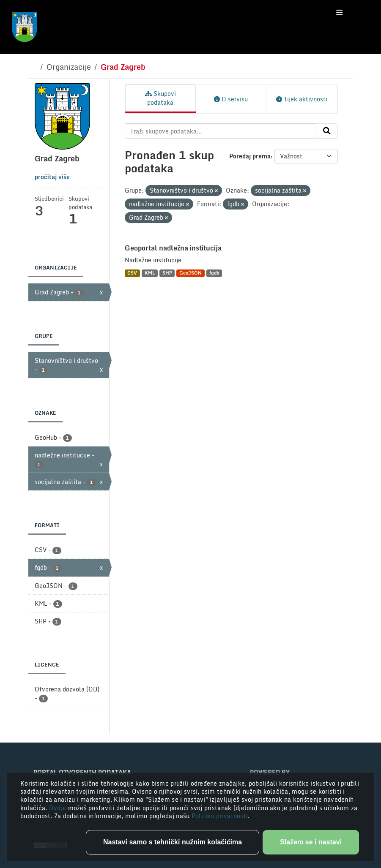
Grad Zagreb (123, 67)
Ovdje (59, 808)
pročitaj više (52, 177)
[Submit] (327, 131)
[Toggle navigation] (339, 13)
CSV (132, 273)
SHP (167, 273)
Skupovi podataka (160, 98)
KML (150, 273)
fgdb (214, 273)
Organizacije (69, 67)
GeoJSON (190, 273)
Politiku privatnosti (220, 816)
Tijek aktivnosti (302, 99)
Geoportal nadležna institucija (173, 248)
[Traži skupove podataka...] (221, 131)
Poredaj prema (250, 156)
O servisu (231, 99)
